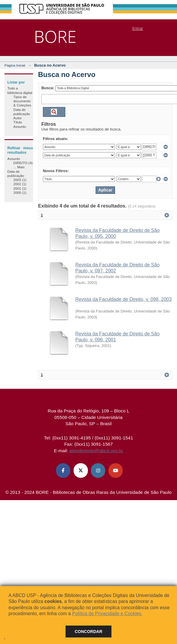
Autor (18, 118)
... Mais (19, 167)
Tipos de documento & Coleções (22, 101)
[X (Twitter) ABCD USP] (81, 470)
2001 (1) (20, 188)
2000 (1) (20, 193)
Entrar (138, 28)
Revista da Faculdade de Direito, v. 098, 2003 (124, 299)
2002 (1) (20, 184)
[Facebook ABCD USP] (63, 470)
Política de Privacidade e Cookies (107, 614)
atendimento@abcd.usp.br (96, 451)
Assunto (20, 127)
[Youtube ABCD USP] (116, 470)
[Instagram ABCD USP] (98, 470)
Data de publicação (22, 112)
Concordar (89, 632)
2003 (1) (20, 180)
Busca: (48, 88)
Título (18, 122)
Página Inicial (15, 65)
